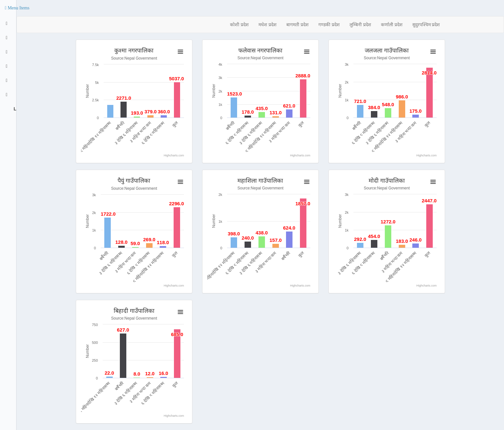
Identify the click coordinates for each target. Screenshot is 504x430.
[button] (17, 8)
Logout (14, 109)
